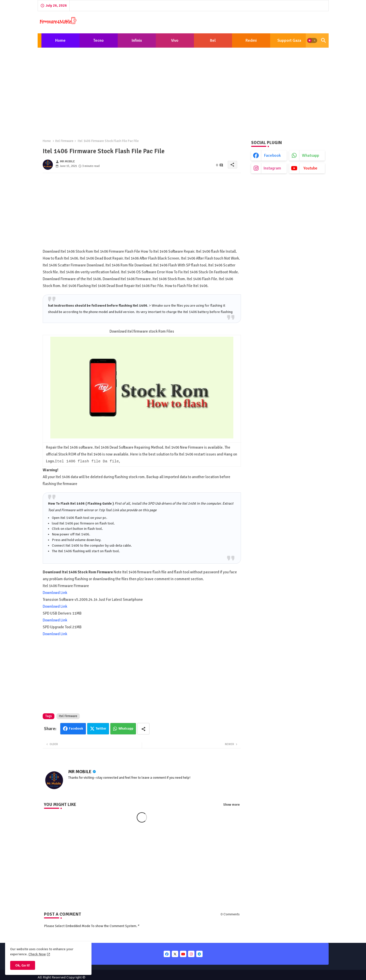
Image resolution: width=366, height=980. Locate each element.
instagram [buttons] (272, 168)
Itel (213, 40)
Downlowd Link (55, 593)
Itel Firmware (64, 141)
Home (60, 40)
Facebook (76, 729)
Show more (231, 805)
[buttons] (167, 954)
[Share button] (143, 729)
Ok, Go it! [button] (23, 965)
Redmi (251, 40)
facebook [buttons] (272, 155)
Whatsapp (126, 729)
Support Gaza (289, 40)
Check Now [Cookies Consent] (37, 954)
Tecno (98, 40)
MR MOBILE (80, 772)
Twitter (101, 729)
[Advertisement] (183, 89)
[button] (312, 40)
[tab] (60, 40)
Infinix (137, 40)
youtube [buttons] (310, 168)
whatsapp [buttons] (310, 155)
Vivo (175, 40)
